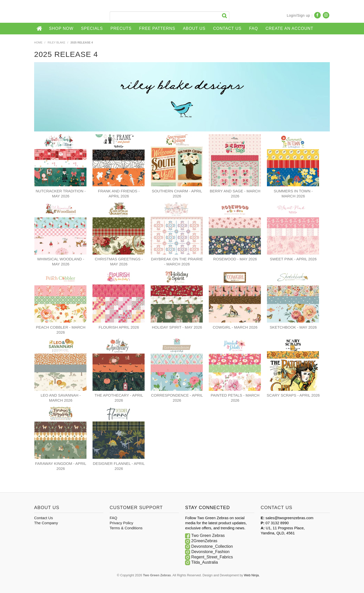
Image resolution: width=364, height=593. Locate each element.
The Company (46, 523)
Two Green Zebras (208, 535)
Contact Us (227, 28)
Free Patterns (157, 28)
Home (40, 29)
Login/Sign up (298, 15)
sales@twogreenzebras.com (289, 518)
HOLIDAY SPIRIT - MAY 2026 (177, 327)
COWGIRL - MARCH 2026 (235, 327)
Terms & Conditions (126, 528)
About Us (194, 28)
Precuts (121, 28)
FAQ (253, 28)
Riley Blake (56, 42)
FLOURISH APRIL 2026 (119, 327)
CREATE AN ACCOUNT (289, 28)
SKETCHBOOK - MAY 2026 (293, 327)
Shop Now (61, 28)
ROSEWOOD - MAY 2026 (235, 259)
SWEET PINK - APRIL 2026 (293, 259)
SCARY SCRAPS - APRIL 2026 (293, 395)
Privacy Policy (121, 523)
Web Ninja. (252, 575)
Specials (92, 28)
